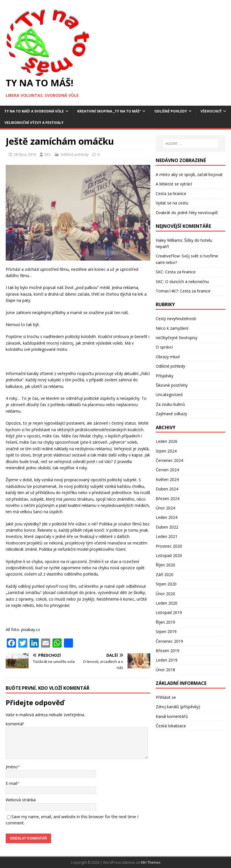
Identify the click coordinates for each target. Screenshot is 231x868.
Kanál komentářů (172, 716)
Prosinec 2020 (169, 546)
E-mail (11, 783)
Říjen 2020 (165, 565)
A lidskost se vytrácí (174, 184)
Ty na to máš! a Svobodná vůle (34, 111)
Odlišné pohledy (171, 111)
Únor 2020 (165, 594)
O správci (164, 347)
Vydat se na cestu (172, 203)
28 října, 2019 (25, 154)
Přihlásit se (166, 697)
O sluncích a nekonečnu (187, 282)
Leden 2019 (167, 660)
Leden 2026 (167, 441)
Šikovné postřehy (172, 385)
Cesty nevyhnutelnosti (176, 319)
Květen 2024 (167, 479)
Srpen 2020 (166, 584)
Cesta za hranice (171, 194)
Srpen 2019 (166, 631)
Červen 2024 (167, 470)
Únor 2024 (165, 508)
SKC (48, 154)
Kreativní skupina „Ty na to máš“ (109, 111)
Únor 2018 (165, 670)
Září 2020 (165, 575)
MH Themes (151, 862)
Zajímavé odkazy (171, 414)
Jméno (12, 767)
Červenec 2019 (169, 641)
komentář (15, 724)
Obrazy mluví (168, 357)
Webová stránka (21, 800)
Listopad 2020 (169, 555)
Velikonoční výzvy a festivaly (34, 123)
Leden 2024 (167, 517)
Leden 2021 (167, 536)
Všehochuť (211, 111)
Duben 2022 (167, 527)
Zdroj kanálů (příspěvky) (178, 707)
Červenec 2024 (169, 460)
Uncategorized (169, 395)
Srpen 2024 (166, 451)
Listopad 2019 (169, 612)
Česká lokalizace (171, 726)
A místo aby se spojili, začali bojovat (189, 174)
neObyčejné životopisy (177, 338)
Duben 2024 (167, 489)
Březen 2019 (168, 651)
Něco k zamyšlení (172, 328)
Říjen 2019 (165, 622)
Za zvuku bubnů (170, 404)
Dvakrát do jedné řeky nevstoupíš (187, 213)
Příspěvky (165, 376)
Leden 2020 (167, 603)
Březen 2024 (168, 499)
